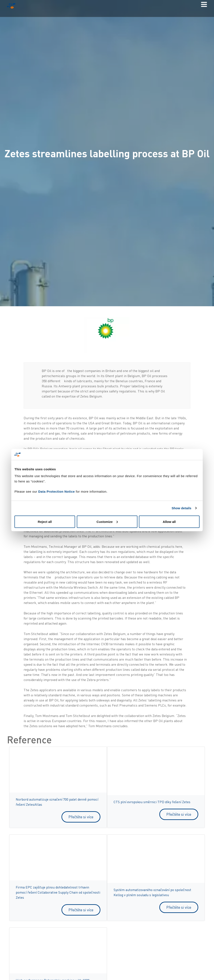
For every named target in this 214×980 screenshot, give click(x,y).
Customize (107, 521)
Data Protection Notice (57, 491)
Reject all (45, 521)
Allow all (169, 521)
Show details (182, 508)
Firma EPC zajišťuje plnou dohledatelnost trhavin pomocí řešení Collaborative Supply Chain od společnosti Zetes (58, 892)
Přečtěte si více (81, 817)
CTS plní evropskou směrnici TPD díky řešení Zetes (152, 802)
